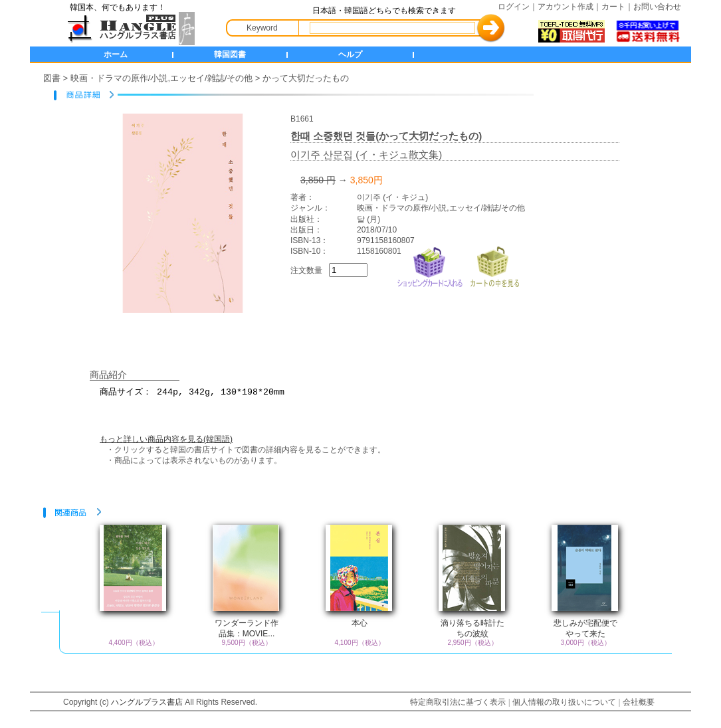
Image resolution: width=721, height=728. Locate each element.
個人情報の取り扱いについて (564, 702)
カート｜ (617, 7)
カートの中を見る (494, 265)
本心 (360, 623)
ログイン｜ (518, 7)
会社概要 (639, 702)
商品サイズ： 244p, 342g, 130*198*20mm (369, 398)
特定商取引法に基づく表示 (458, 702)
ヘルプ (350, 54)
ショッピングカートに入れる (430, 265)
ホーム (116, 54)
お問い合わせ (657, 7)
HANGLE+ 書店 (128, 29)
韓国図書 (230, 54)
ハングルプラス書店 (147, 702)
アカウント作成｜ (569, 7)
